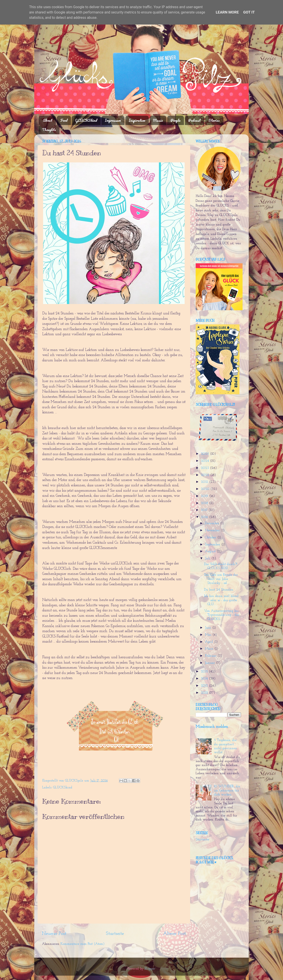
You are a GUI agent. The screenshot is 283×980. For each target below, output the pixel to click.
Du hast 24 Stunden (219, 590)
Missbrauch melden (212, 727)
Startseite (115, 934)
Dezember (213, 523)
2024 (206, 461)
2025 (206, 454)
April (209, 642)
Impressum (113, 120)
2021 (205, 482)
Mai (209, 635)
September (213, 545)
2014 (205, 679)
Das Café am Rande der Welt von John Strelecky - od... (221, 579)
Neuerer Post (54, 934)
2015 (205, 672)
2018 (205, 503)
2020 (206, 489)
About (48, 120)
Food (64, 120)
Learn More (227, 12)
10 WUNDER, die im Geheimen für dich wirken (227, 791)
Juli (208, 559)
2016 (205, 517)
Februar (211, 656)
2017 (205, 510)
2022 (206, 475)
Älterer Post (174, 934)
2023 (206, 468)
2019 (205, 496)
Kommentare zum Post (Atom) (82, 944)
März (210, 649)
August (211, 552)
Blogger (150, 969)
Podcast (194, 120)
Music (158, 120)
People (175, 120)
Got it (249, 12)
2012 (205, 693)
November (213, 530)
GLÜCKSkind (86, 120)
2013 (205, 686)
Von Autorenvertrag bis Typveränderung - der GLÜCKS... (222, 615)
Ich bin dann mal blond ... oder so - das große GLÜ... (221, 600)
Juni (209, 628)
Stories (214, 120)
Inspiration (137, 120)
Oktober (211, 538)
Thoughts (49, 130)
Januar (210, 663)
